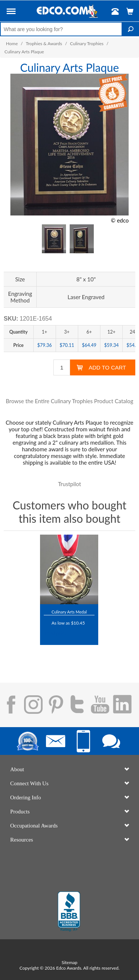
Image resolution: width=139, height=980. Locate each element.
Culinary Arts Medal (69, 612)
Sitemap (69, 962)
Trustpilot (69, 484)
